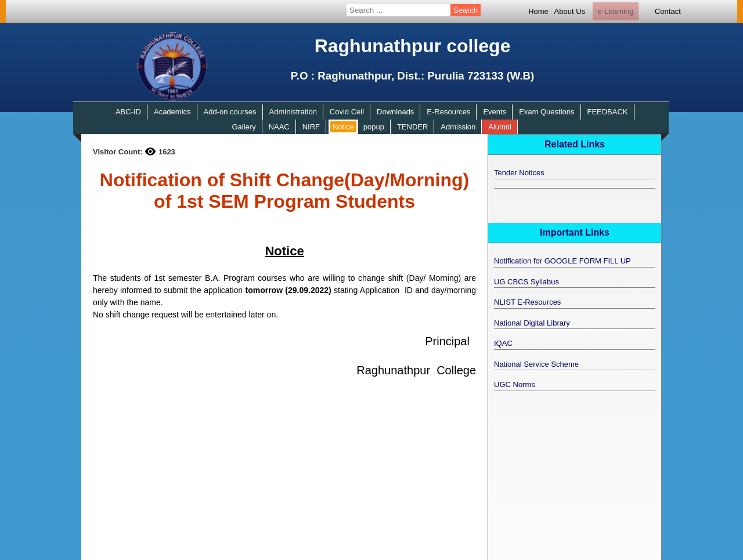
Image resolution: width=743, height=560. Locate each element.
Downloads (395, 112)
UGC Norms (515, 384)
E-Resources (448, 112)
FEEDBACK (607, 112)
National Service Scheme (536, 364)
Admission (458, 127)
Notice (343, 127)
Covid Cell (347, 112)
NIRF (311, 127)
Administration (293, 112)
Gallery (244, 127)
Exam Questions (547, 112)
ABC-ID (128, 112)
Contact (668, 11)
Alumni (500, 127)
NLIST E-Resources (527, 302)
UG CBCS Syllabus (526, 282)
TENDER (412, 127)
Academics (172, 112)
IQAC (503, 343)
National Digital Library (532, 323)
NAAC (279, 127)
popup (374, 127)
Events (495, 112)
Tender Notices (519, 173)
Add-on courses (230, 112)
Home (538, 11)
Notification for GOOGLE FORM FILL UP (562, 261)
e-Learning (615, 11)
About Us (570, 11)
